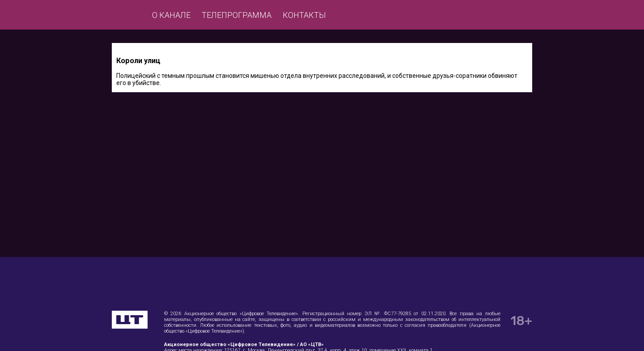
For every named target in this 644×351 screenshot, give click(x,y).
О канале (171, 15)
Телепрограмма (237, 15)
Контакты (304, 15)
